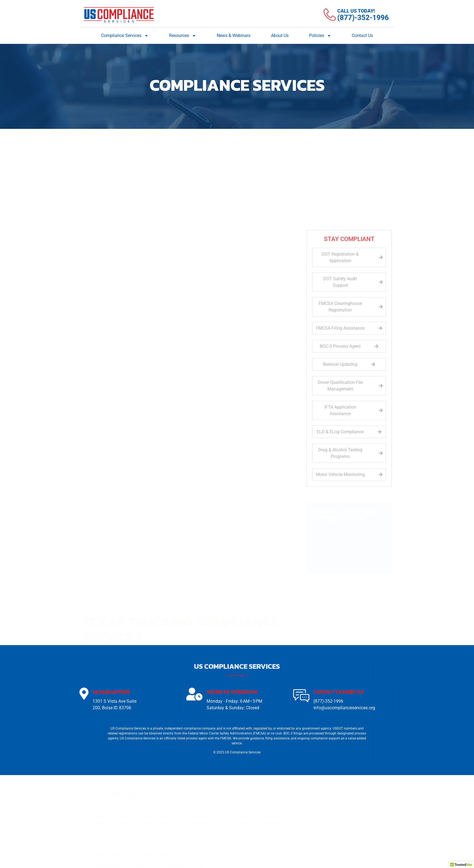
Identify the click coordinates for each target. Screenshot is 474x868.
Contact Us (362, 36)
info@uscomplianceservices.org (344, 709)
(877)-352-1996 (328, 702)
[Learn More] (356, 15)
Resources (183, 36)
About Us (280, 36)
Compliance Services (125, 36)
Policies (320, 36)
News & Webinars (234, 36)
